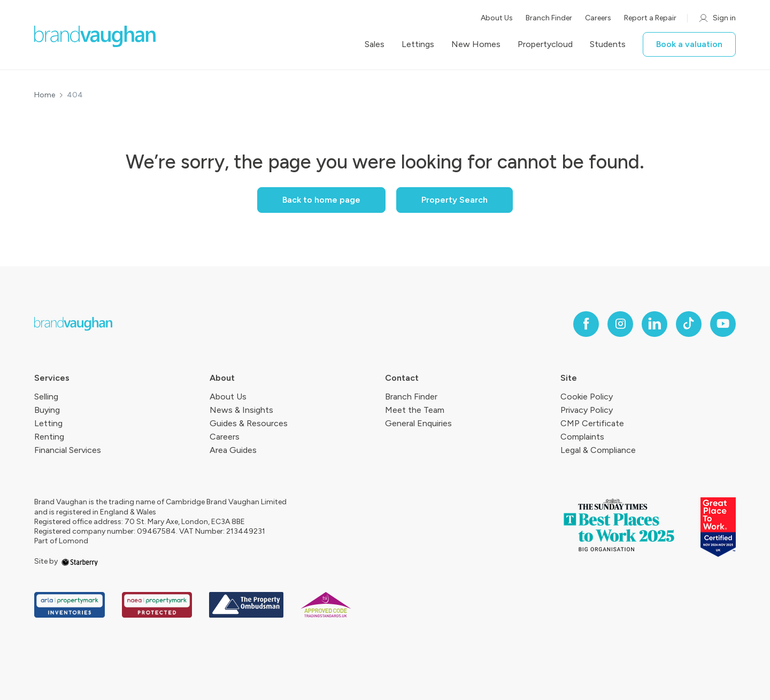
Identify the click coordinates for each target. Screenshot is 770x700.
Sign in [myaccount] (717, 18)
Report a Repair (650, 18)
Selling (46, 397)
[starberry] (80, 561)
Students (608, 44)
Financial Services (68, 450)
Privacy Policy (587, 410)
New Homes (476, 44)
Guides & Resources (249, 423)
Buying (47, 410)
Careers (598, 18)
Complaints (582, 437)
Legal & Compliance (598, 450)
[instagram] (620, 324)
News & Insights (241, 410)
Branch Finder (549, 18)
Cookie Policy (587, 397)
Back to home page (321, 200)
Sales (375, 44)
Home (45, 95)
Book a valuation (689, 44)
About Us (497, 18)
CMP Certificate (592, 423)
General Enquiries (418, 423)
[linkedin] (654, 324)
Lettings (418, 44)
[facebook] (586, 324)
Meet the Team (415, 410)
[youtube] (723, 324)
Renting (49, 437)
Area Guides (233, 450)
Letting (48, 423)
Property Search (455, 200)
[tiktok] (689, 324)
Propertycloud (545, 44)
